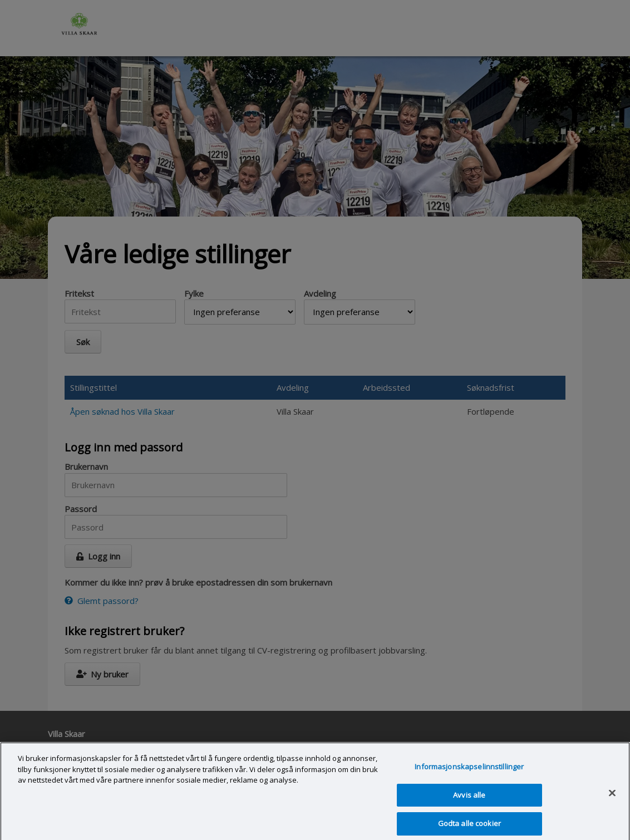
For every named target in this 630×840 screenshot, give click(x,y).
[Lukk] (612, 798)
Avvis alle (469, 800)
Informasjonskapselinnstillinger (469, 772)
